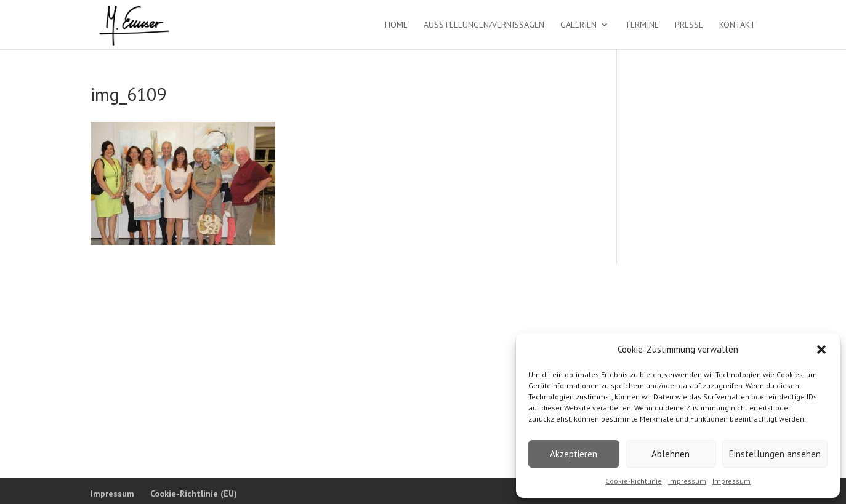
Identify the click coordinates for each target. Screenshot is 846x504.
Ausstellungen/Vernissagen (484, 25)
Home (396, 25)
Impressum (687, 481)
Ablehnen (671, 454)
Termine (642, 25)
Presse (689, 25)
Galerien (578, 25)
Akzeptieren (574, 454)
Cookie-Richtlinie (634, 481)
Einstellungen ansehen (775, 454)
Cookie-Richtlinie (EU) (194, 494)
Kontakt (737, 25)
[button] (821, 350)
